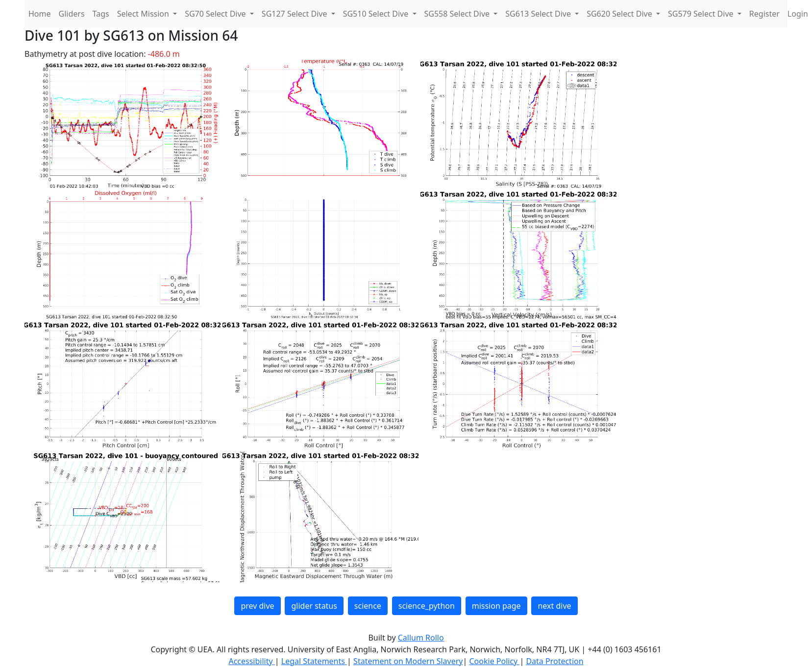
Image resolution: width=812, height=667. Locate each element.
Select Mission (144, 14)
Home (40, 14)
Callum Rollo (421, 638)
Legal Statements (314, 661)
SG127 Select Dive (295, 14)
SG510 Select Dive (377, 14)
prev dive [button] (257, 606)
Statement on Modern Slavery (408, 661)
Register (764, 14)
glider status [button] (314, 606)
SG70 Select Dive (216, 14)
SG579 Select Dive (702, 14)
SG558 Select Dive (458, 14)
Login (798, 14)
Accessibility (251, 661)
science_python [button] (427, 606)
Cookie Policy (494, 661)
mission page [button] (496, 606)
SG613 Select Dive (539, 14)
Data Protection (554, 661)
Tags (101, 14)
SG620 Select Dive (620, 14)
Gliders (72, 14)
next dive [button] (554, 606)
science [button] (368, 606)
